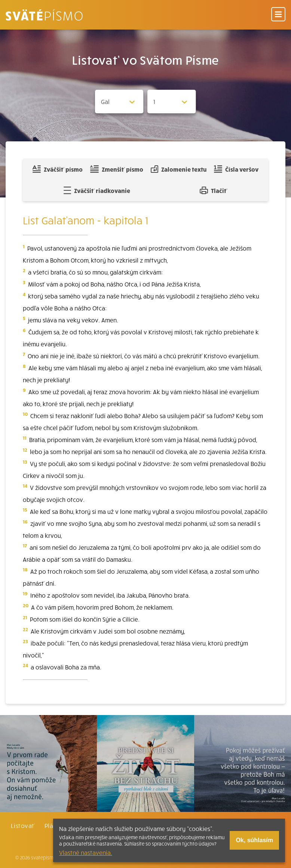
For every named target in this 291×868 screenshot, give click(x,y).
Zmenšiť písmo (117, 169)
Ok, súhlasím (254, 840)
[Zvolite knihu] (119, 102)
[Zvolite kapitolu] (172, 102)
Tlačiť (214, 190)
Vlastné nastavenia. (86, 852)
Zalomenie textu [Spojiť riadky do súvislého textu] (179, 169)
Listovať (23, 825)
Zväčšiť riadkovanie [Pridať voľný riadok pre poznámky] (97, 190)
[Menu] (278, 15)
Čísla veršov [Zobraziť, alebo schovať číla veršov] (236, 169)
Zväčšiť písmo (58, 169)
